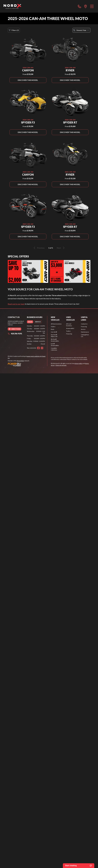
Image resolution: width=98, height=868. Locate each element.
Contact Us (84, 324)
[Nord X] (12, 6)
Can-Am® (54, 332)
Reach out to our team (16, 304)
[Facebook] (38, 348)
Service (83, 329)
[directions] (86, 6)
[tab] (30, 322)
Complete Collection (54, 349)
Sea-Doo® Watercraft (54, 336)
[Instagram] (42, 348)
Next (61, 248)
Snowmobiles (70, 328)
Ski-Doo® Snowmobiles (55, 340)
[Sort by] (81, 30)
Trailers (53, 327)
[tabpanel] (36, 335)
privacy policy (79, 363)
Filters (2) (14, 30)
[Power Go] (28, 364)
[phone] (79, 6)
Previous (39, 248)
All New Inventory (56, 324)
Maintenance (85, 332)
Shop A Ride (20, 361)
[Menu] (92, 6)
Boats (53, 329)
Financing (69, 334)
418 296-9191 (15, 334)
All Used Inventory (69, 325)
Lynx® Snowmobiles (55, 345)
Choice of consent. (61, 365)
